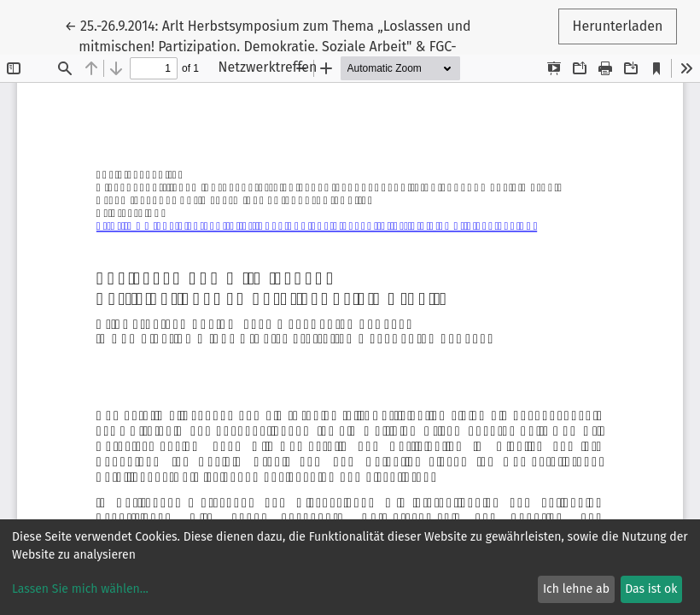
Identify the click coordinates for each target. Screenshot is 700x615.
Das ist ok (651, 589)
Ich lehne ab (576, 589)
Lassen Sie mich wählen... (80, 589)
